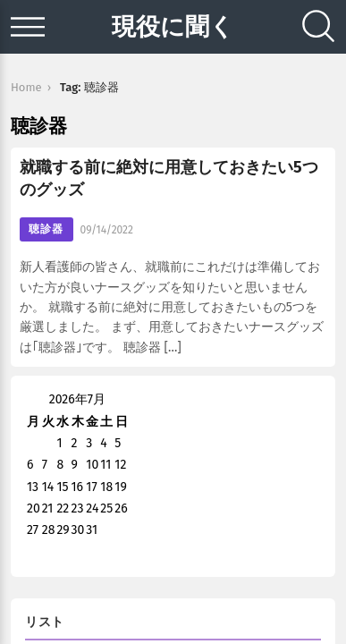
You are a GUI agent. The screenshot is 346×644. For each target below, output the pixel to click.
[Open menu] (28, 27)
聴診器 (46, 229)
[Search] (318, 27)
